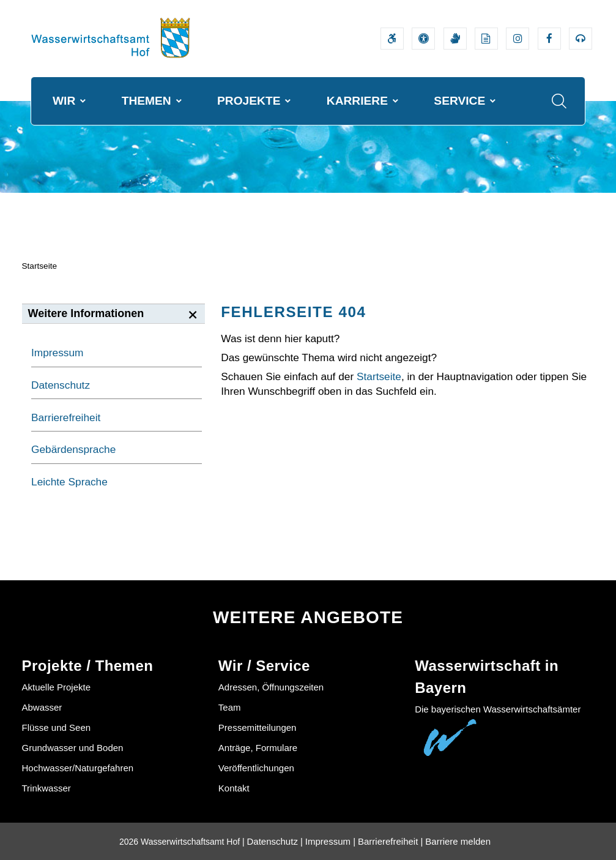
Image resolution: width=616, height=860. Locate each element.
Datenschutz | (275, 841)
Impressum (57, 353)
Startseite (40, 266)
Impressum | (330, 841)
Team (230, 707)
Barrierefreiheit (66, 417)
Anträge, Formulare (258, 748)
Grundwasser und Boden (73, 748)
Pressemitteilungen (258, 727)
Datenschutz (61, 385)
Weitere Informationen (86, 313)
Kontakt (234, 788)
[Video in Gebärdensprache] (455, 39)
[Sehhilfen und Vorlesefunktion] (423, 39)
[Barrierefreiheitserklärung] (392, 39)
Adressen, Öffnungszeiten (271, 687)
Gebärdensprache (73, 449)
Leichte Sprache (69, 482)
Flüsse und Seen (57, 727)
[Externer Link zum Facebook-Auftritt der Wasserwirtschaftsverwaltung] (549, 39)
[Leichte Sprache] (486, 39)
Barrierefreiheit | (390, 841)
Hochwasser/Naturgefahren (78, 768)
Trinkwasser (46, 788)
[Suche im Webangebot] (559, 101)
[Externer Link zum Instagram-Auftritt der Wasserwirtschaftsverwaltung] (518, 39)
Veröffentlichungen (256, 768)
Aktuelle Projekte (57, 687)
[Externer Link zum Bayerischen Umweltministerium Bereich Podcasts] (581, 39)
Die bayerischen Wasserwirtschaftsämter (498, 709)
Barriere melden (458, 841)
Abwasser (42, 707)
